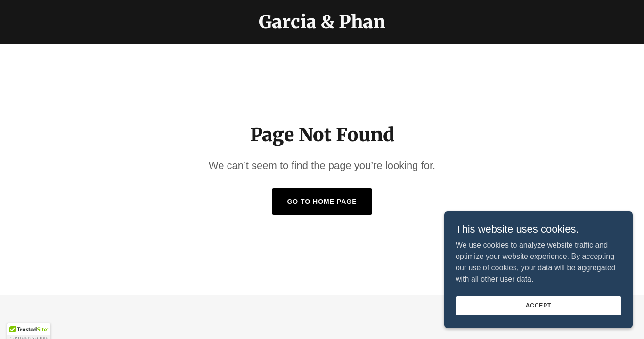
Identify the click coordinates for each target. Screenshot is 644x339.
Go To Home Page (322, 202)
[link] (322, 26)
